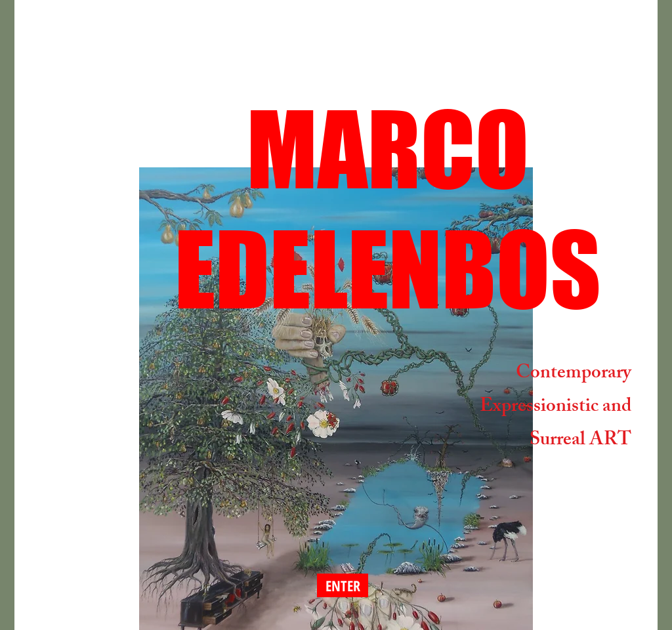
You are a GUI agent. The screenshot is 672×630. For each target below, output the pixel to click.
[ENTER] (343, 585)
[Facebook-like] (100, 531)
